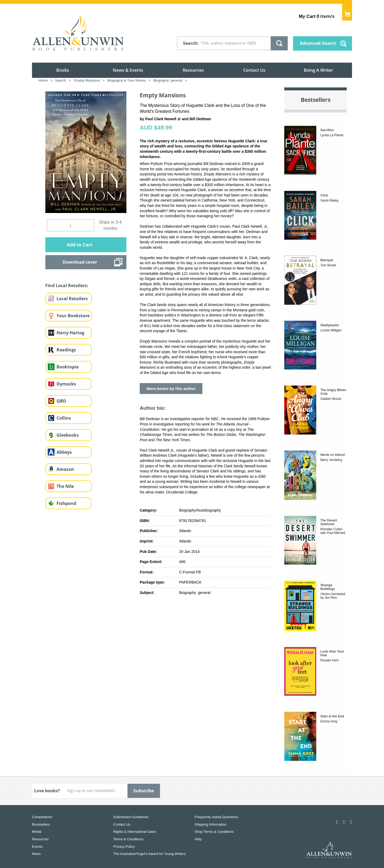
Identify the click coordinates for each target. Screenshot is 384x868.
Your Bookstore (73, 316)
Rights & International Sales (135, 832)
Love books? (47, 791)
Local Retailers (72, 299)
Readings (66, 350)
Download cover (80, 262)
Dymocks (66, 384)
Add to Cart (79, 245)
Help (198, 839)
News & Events (128, 70)
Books (63, 70)
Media (37, 832)
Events (37, 847)
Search (190, 43)
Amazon (65, 469)
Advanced (318, 43)
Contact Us (254, 70)
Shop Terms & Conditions (214, 832)
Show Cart (347, 12)
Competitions (42, 817)
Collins (64, 418)
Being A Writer (318, 70)
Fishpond (66, 503)
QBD (61, 401)
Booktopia (68, 367)
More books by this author (171, 389)
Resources (193, 70)
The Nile (65, 486)
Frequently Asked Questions (216, 817)
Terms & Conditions (128, 839)
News (36, 854)
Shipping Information (211, 824)
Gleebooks (68, 435)
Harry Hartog (70, 333)
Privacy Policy (124, 847)
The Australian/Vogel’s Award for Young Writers (149, 854)
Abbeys (64, 452)
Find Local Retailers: (67, 286)
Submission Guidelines (131, 817)
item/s (317, 16)
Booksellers (41, 824)
